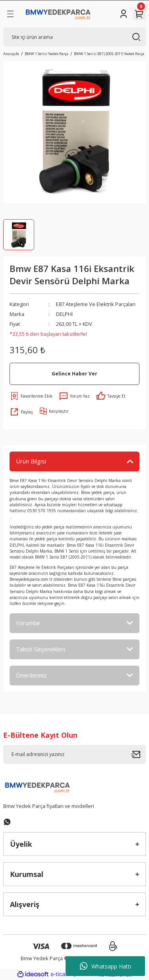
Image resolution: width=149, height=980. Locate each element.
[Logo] (58, 14)
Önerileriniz (31, 675)
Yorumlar (28, 623)
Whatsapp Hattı (105, 966)
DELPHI (64, 314)
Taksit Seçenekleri (41, 649)
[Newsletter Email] (74, 754)
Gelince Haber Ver (74, 373)
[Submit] (139, 754)
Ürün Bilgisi (31, 461)
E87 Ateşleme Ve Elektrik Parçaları (96, 304)
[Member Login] (124, 14)
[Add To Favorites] (31, 396)
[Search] (74, 37)
